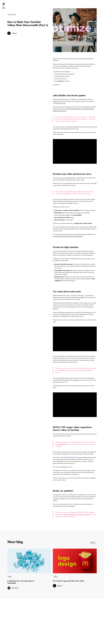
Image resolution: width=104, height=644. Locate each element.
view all (93, 542)
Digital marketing (12, 15)
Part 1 (56, 64)
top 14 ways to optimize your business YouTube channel (68, 236)
